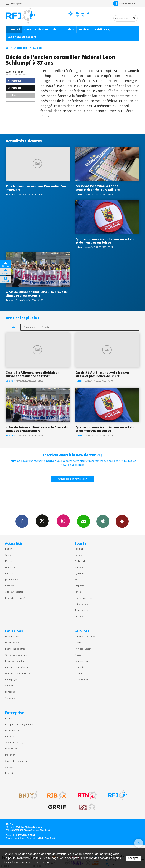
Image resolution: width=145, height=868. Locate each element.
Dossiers (9, 586)
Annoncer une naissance (17, 667)
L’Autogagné (11, 679)
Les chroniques (13, 643)
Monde (9, 561)
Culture (9, 573)
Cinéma (79, 643)
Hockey (78, 555)
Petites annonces (83, 661)
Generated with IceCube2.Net (41, 838)
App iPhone (103, 521)
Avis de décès (82, 679)
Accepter (134, 858)
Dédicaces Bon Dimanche (18, 661)
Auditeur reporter (14, 592)
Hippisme (80, 586)
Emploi (78, 673)
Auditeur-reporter (124, 4)
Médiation (10, 755)
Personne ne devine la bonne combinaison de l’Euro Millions (98, 188)
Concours (10, 698)
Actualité (14, 29)
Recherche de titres (15, 649)
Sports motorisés (83, 598)
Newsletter (11, 773)
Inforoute (80, 667)
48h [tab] (13, 327)
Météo (78, 655)
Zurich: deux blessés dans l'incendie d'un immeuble (36, 188)
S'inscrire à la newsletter (73, 479)
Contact (9, 767)
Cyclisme (79, 573)
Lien (13, 95)
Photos (57, 29)
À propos (10, 718)
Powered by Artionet (16, 838)
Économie (10, 567)
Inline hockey (81, 604)
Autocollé (10, 686)
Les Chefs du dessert (22, 37)
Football (79, 549)
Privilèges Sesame (84, 649)
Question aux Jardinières (17, 673)
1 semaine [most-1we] (29, 327)
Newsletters (84, 521)
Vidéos (70, 29)
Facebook (22, 521)
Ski (76, 580)
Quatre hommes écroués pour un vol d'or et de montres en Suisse (106, 241)
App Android (122, 521)
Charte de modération (16, 761)
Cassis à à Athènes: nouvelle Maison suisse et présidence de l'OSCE (33, 374)
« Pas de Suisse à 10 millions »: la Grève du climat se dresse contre (37, 294)
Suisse (38, 48)
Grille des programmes (17, 655)
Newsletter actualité (15, 598)
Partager (15, 81)
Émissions (42, 29)
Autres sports (81, 610)
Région (9, 549)
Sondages (10, 692)
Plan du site (45, 830)
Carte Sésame (12, 730)
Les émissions (12, 636)
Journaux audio (13, 580)
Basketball (80, 561)
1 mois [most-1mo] (45, 327)
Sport (28, 29)
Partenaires (11, 749)
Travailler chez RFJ (14, 743)
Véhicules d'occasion (85, 636)
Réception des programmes (19, 724)
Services (84, 29)
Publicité (10, 736)
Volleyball (79, 567)
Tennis (78, 592)
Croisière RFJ (102, 29)
